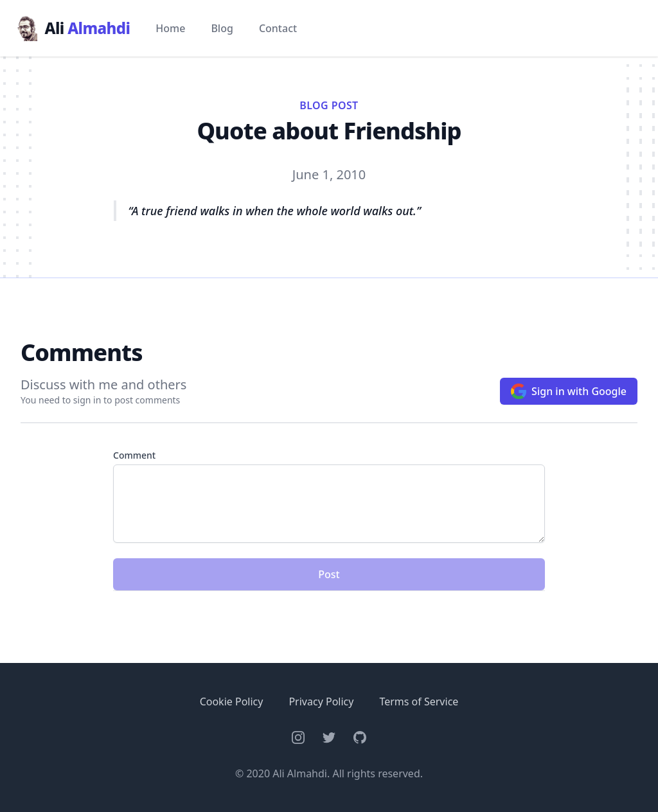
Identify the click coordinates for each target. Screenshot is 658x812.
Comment (134, 455)
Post (329, 574)
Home (170, 28)
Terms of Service (419, 702)
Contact (278, 28)
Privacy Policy (321, 702)
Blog (222, 28)
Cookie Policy (232, 702)
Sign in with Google (569, 391)
